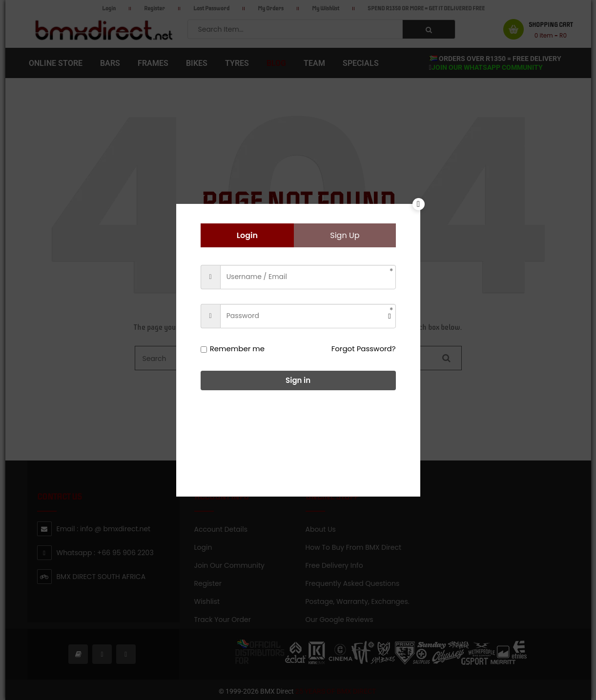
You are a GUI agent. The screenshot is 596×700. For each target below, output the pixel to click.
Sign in (298, 380)
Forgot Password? (364, 349)
